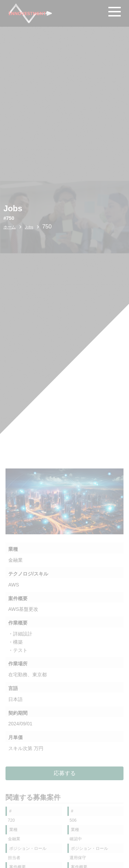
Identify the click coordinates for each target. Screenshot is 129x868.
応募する (65, 773)
